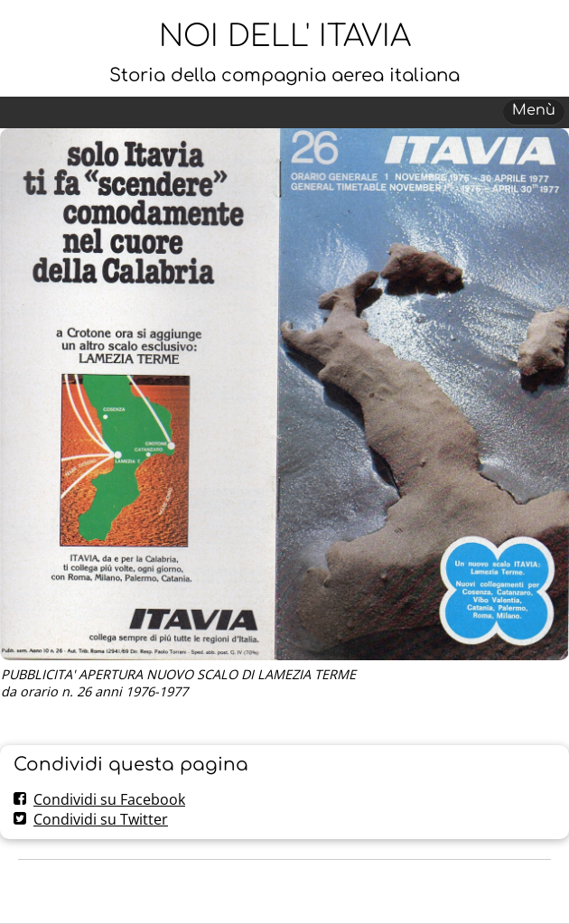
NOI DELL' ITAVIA (285, 37)
